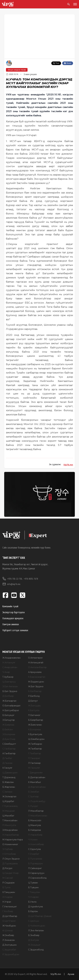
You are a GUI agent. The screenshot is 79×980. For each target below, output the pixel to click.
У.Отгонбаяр (9, 854)
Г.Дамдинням (35, 773)
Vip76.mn (68, 465)
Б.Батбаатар (35, 691)
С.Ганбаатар (9, 749)
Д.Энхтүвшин (10, 945)
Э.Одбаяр (8, 849)
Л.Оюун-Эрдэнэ (11, 859)
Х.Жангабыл (34, 782)
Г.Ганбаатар (35, 753)
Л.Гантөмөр (34, 763)
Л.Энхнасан (9, 940)
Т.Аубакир (8, 677)
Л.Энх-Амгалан (36, 931)
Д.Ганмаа (7, 763)
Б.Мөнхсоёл (35, 820)
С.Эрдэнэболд (36, 950)
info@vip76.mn (11, 584)
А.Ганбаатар (9, 753)
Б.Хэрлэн (33, 911)
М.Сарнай (8, 878)
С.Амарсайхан (10, 667)
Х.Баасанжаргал (37, 677)
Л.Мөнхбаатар (36, 811)
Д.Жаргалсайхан (37, 787)
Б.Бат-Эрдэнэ (10, 691)
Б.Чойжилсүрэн (37, 926)
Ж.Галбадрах (35, 744)
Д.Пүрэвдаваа (10, 864)
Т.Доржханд (9, 777)
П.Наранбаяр (35, 835)
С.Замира (7, 792)
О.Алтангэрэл (35, 658)
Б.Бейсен (8, 730)
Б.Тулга (6, 887)
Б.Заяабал (34, 792)
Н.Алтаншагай (36, 663)
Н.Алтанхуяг (9, 663)
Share (68, 63)
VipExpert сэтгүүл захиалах (15, 630)
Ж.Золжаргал (9, 797)
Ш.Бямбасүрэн (36, 739)
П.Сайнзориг (35, 868)
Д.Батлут (33, 701)
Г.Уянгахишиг (10, 907)
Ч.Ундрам (33, 897)
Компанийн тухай (10, 606)
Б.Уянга (32, 902)
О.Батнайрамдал (11, 706)
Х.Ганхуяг (7, 768)
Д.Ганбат (7, 758)
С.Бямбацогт (9, 744)
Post (56, 63)
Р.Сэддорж (8, 883)
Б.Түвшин (33, 887)
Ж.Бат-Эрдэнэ (36, 686)
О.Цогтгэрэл (9, 921)
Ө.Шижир (8, 931)
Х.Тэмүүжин (9, 892)
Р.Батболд (34, 696)
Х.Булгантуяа (35, 734)
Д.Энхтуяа (34, 940)
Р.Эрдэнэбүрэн (11, 954)
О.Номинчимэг (10, 844)
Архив (71, 974)
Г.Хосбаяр (8, 911)
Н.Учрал (7, 902)
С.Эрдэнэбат (9, 950)
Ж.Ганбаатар (35, 749)
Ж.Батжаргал (9, 701)
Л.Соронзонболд (37, 878)
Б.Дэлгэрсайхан (37, 777)
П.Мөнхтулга (9, 825)
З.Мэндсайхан (10, 830)
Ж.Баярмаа (8, 725)
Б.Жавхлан (8, 782)
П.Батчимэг (34, 715)
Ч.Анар (6, 672)
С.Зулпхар (33, 797)
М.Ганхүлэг (34, 768)
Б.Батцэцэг (8, 715)
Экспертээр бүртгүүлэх (14, 612)
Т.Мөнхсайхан (10, 820)
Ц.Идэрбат (8, 801)
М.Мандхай (9, 811)
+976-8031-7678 (31, 579)
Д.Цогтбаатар (10, 916)
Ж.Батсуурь (34, 706)
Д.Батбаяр (8, 696)
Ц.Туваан (33, 883)
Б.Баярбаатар (36, 720)
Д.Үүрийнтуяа (35, 907)
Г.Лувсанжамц (10, 806)
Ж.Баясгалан (35, 725)
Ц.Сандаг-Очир (11, 873)
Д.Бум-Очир (9, 739)
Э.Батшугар (9, 720)
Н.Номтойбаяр (36, 844)
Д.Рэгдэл (7, 868)
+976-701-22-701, (12, 579)
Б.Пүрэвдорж (35, 864)
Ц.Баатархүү (9, 682)
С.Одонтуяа (34, 849)
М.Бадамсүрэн (36, 682)
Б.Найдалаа (34, 830)
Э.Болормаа (9, 734)
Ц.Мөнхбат (8, 816)
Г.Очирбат (34, 854)
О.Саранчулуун (36, 873)
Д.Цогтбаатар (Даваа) (40, 916)
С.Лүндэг (33, 806)
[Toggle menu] (75, 4)
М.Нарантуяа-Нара (13, 840)
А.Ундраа (7, 897)
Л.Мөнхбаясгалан (38, 816)
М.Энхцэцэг (34, 945)
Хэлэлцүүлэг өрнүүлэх (13, 618)
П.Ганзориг (34, 758)
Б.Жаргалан (9, 787)
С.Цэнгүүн (34, 921)
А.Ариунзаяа (35, 672)
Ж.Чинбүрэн (9, 926)
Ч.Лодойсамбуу (37, 801)
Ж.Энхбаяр (8, 935)
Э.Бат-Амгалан (10, 686)
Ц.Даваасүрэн (10, 773)
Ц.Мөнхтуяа (34, 825)
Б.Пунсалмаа (35, 859)
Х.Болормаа (34, 730)
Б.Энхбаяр (34, 935)
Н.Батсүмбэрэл (11, 710)
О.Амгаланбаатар (37, 667)
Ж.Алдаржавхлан (11, 658)
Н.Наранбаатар (11, 835)
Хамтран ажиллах (11, 624)
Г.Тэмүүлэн (34, 892)
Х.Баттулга (34, 710)
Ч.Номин (33, 840)
